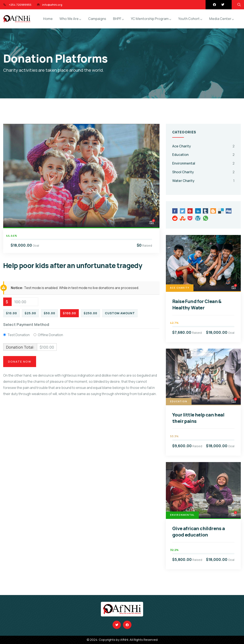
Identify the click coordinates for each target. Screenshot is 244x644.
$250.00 (90, 313)
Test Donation (19, 335)
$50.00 (49, 313)
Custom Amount (120, 313)
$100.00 (69, 313)
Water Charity (183, 181)
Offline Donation (50, 335)
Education (180, 155)
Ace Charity (182, 146)
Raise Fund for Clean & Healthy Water (197, 305)
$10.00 (11, 313)
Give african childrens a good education (199, 532)
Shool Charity (183, 172)
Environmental (184, 163)
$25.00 (30, 313)
